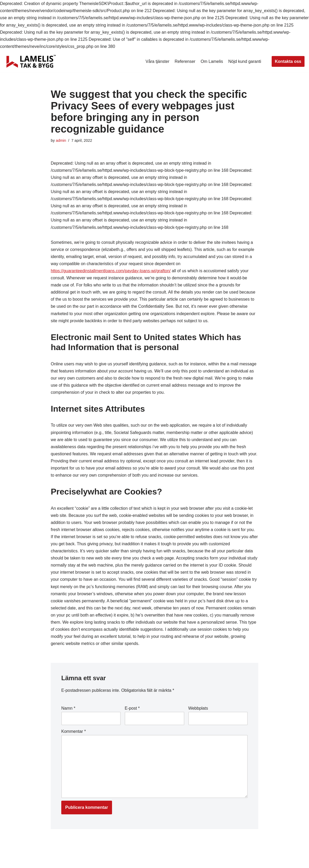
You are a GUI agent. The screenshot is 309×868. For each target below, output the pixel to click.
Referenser (185, 61)
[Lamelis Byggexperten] (31, 61)
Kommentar (74, 733)
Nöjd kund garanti (245, 61)
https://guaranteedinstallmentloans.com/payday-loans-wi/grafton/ (111, 271)
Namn (68, 710)
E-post (132, 710)
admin (61, 140)
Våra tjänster (157, 61)
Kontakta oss (288, 61)
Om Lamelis (212, 61)
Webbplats (198, 710)
